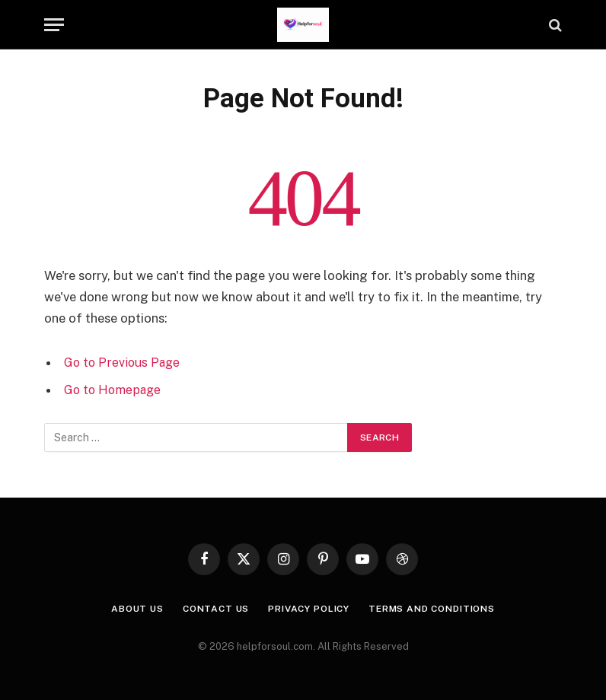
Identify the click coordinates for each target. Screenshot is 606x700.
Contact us (207, 608)
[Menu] (54, 25)
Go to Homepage (115, 390)
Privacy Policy (307, 608)
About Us (123, 608)
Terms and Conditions (440, 608)
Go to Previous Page (124, 362)
